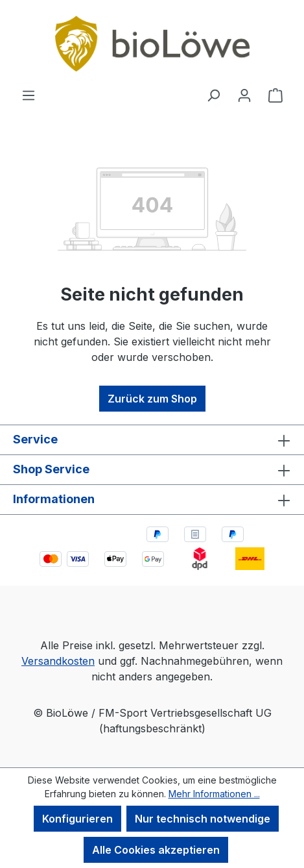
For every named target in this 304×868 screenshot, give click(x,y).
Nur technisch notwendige (203, 819)
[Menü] (29, 95)
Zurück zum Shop (152, 399)
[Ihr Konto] (244, 95)
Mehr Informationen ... (214, 794)
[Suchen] (213, 95)
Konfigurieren (77, 819)
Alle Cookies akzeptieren (156, 850)
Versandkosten (58, 661)
